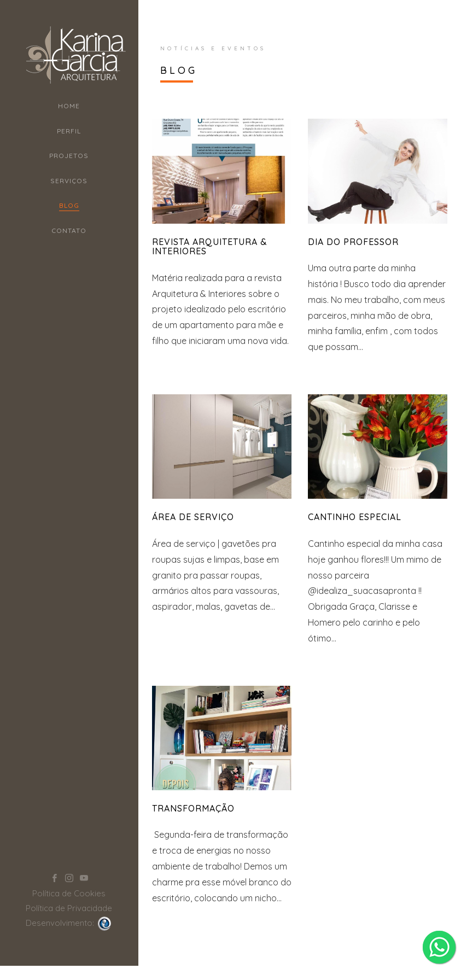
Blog (69, 205)
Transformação (193, 808)
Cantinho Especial (355, 517)
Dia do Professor (353, 242)
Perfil (69, 131)
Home (69, 106)
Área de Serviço (193, 517)
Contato (69, 231)
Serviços (69, 181)
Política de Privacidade (69, 879)
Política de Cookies (69, 864)
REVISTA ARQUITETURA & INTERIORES (210, 247)
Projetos (69, 156)
